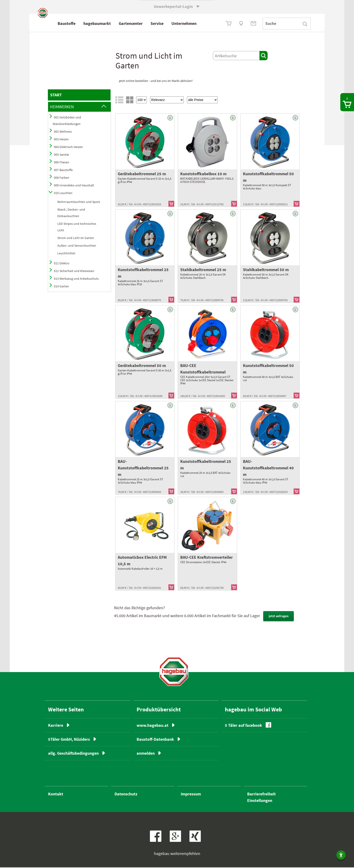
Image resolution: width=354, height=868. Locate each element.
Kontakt (56, 795)
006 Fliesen (62, 163)
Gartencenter (151, 23)
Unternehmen (204, 23)
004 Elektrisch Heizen (68, 148)
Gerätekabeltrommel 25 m (142, 175)
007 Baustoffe (63, 171)
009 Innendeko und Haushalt (74, 186)
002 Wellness (63, 132)
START (56, 96)
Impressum (191, 795)
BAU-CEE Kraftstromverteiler (206, 558)
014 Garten (61, 287)
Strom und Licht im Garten (76, 239)
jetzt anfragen (279, 617)
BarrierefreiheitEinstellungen (261, 798)
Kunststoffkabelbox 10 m (203, 175)
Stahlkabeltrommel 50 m (266, 271)
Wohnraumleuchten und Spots (79, 203)
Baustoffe (87, 23)
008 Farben (62, 178)
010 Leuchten (63, 194)
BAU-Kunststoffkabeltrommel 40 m (268, 469)
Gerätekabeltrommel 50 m (142, 366)
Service (177, 23)
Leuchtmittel (66, 254)
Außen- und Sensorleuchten (77, 246)
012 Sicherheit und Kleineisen (74, 272)
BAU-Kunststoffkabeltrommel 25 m (143, 469)
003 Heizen (61, 140)
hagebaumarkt (117, 23)
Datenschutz (126, 795)
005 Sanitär (62, 155)
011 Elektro (62, 264)
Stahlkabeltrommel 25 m (203, 271)
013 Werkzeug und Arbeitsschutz (76, 279)
